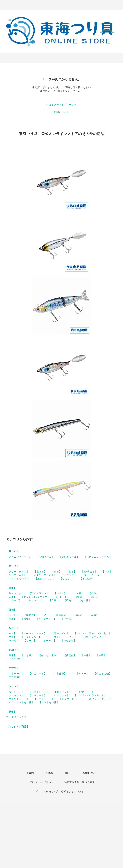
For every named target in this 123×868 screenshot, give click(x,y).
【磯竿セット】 (63, 692)
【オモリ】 (78, 593)
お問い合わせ (61, 112)
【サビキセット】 (39, 692)
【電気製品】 (61, 615)
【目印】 (95, 597)
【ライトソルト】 (31, 637)
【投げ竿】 (40, 572)
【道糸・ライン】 (39, 593)
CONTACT (89, 773)
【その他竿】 (87, 579)
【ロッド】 (13, 566)
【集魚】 (80, 597)
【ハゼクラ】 (69, 641)
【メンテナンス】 (46, 619)
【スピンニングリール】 (98, 557)
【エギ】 (11, 637)
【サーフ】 (30, 641)
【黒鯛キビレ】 (60, 634)
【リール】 (13, 551)
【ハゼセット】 (38, 695)
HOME (31, 773)
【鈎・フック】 (15, 593)
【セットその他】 (49, 702)
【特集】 (11, 712)
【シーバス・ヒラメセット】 (90, 695)
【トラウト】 (54, 637)
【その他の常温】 (49, 655)
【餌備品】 (70, 655)
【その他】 (85, 600)
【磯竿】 (56, 572)
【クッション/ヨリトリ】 (35, 597)
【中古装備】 (14, 677)
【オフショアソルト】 (44, 575)
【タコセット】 (15, 695)
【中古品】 (13, 668)
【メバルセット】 (44, 699)
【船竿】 (71, 572)
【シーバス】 (49, 641)
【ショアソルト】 (16, 575)
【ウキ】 (94, 593)
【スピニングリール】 (19, 557)
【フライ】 (73, 637)
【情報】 (26, 619)
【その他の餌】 (15, 659)
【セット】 (13, 686)
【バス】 (107, 572)
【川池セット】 (85, 692)
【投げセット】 (15, 692)
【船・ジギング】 (94, 637)
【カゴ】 (11, 597)
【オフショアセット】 (99, 699)
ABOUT (50, 773)
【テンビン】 (62, 597)
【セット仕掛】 (35, 600)
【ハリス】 (60, 593)
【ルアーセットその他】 (20, 702)
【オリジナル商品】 (18, 727)
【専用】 (54, 600)
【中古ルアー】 (80, 674)
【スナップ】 (14, 600)
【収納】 (69, 600)
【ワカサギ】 (67, 579)
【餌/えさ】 (13, 650)
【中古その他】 (103, 674)
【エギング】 (69, 575)
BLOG (69, 773)
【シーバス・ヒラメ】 (34, 634)
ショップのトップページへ (61, 105)
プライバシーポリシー (41, 782)
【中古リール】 (15, 674)
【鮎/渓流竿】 (89, 572)
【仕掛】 (11, 588)
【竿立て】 (30, 615)
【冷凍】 (86, 655)
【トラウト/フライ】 (18, 579)
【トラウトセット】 (70, 699)
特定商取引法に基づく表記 (79, 782)
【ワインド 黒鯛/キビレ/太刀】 (92, 634)
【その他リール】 (69, 557)
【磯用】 (11, 655)
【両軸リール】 (45, 557)
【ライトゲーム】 (92, 575)
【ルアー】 (13, 628)
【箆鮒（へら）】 (45, 579)
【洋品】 (78, 615)
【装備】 (11, 610)
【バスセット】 (60, 695)
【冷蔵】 (101, 655)
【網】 (45, 615)
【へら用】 (27, 655)
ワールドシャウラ (16, 717)
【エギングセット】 (18, 699)
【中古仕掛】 (59, 674)
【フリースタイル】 (18, 572)
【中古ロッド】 (38, 674)
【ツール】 (13, 615)
